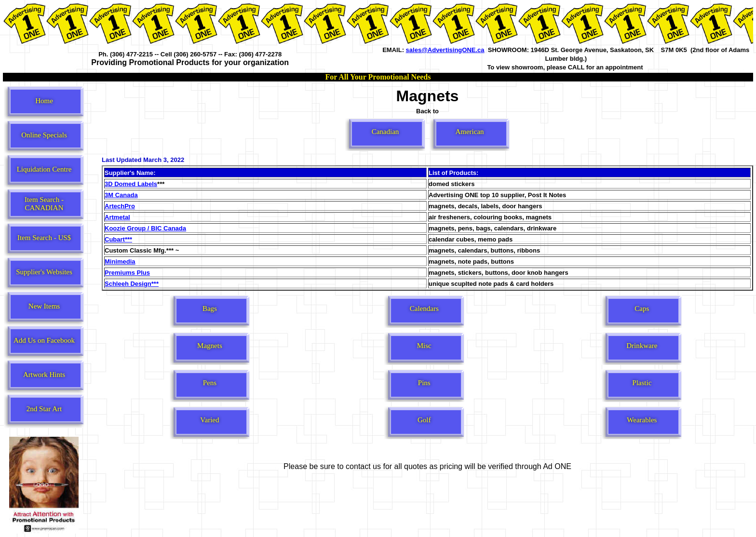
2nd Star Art (44, 409)
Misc (424, 346)
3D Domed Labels (131, 184)
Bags (210, 309)
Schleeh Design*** (132, 284)
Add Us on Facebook (44, 340)
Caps (642, 309)
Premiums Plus (127, 273)
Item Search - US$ (44, 238)
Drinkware (642, 346)
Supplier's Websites (44, 272)
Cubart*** (118, 239)
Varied (209, 420)
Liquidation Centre (44, 169)
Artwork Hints (44, 375)
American (469, 132)
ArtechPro (120, 206)
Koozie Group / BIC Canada (145, 228)
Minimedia (120, 262)
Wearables (642, 420)
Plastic (642, 383)
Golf (424, 420)
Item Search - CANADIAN (44, 204)
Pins (424, 383)
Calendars (424, 309)
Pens (210, 383)
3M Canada (121, 195)
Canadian (385, 132)
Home (44, 101)
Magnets (210, 346)
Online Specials (44, 135)
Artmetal (117, 217)
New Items (44, 306)
